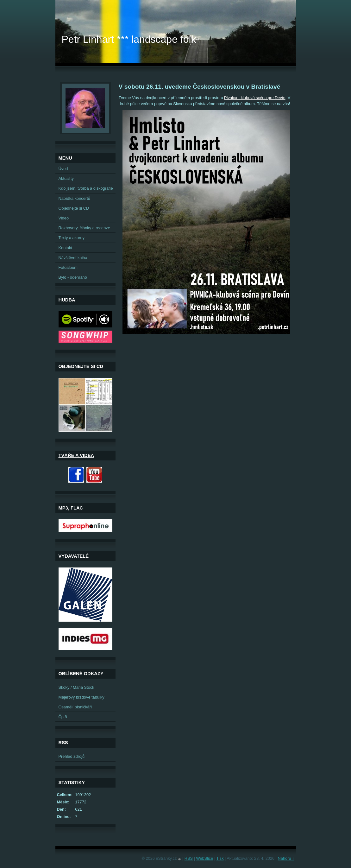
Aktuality (66, 178)
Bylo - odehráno (73, 277)
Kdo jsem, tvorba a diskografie (86, 188)
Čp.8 (63, 717)
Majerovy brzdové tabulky (81, 697)
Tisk (220, 858)
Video (64, 218)
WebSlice (205, 858)
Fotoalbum (68, 267)
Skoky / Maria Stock (76, 687)
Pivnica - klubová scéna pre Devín (255, 98)
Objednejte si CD (74, 208)
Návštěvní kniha (73, 258)
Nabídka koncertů (74, 198)
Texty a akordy (72, 238)
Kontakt (65, 248)
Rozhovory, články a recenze (84, 228)
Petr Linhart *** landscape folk (129, 39)
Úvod (63, 169)
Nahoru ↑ (286, 858)
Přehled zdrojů (72, 756)
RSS (189, 858)
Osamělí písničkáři (75, 707)
